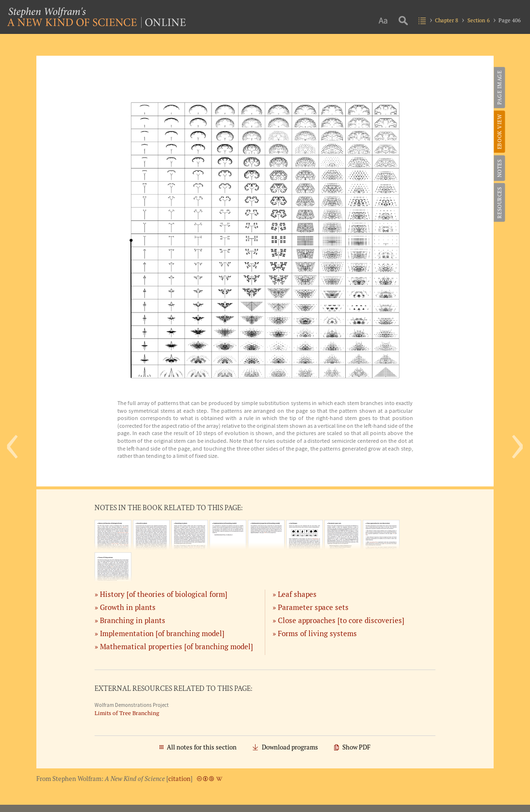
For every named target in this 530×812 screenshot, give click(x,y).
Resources (499, 202)
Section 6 (479, 20)
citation (179, 779)
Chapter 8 (447, 20)
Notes (499, 168)
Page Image (499, 87)
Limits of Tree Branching (127, 713)
